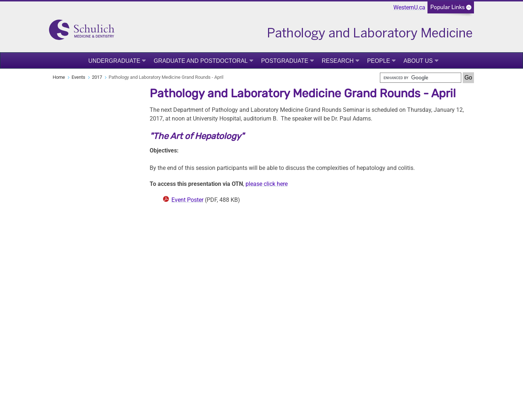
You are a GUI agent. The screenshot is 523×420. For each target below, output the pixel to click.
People (379, 61)
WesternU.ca (409, 7)
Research (338, 61)
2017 (97, 77)
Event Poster (187, 200)
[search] (421, 78)
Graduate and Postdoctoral (201, 61)
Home (59, 77)
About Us (418, 61)
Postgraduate (285, 61)
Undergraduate (114, 61)
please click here (267, 184)
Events (78, 77)
